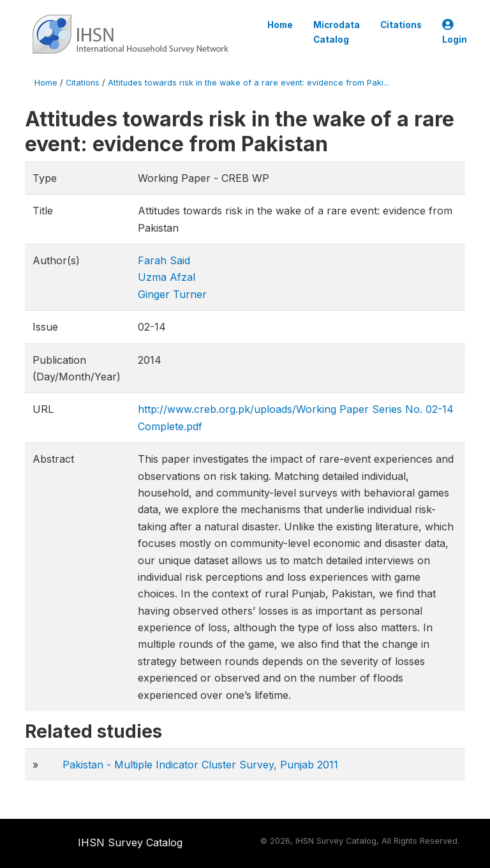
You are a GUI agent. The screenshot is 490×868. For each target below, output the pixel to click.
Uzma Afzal (167, 277)
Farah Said (164, 260)
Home (280, 25)
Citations (401, 25)
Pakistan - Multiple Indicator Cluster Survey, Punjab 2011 (200, 765)
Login (455, 32)
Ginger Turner (172, 294)
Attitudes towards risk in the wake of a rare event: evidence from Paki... (249, 83)
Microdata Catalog (337, 32)
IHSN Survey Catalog (130, 842)
